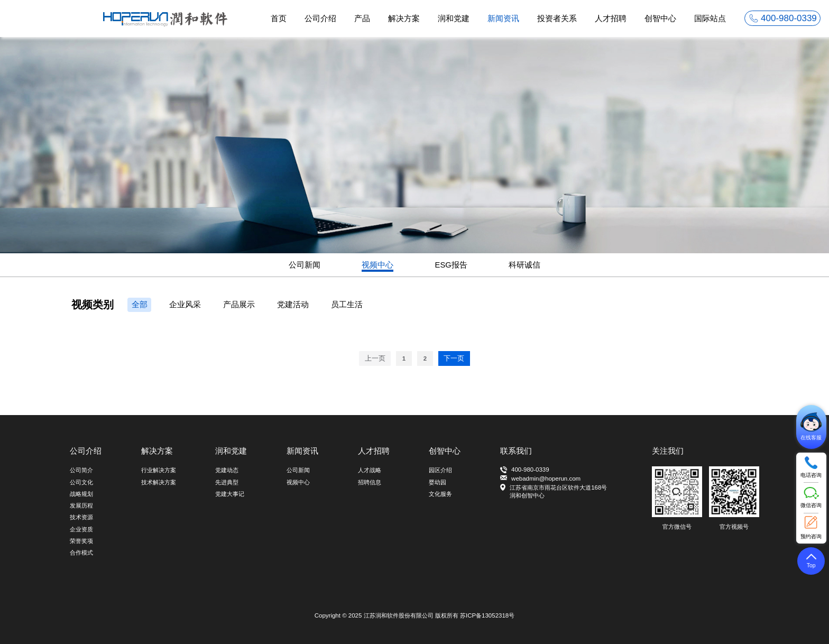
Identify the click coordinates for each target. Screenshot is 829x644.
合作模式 (81, 553)
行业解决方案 (159, 470)
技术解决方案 (159, 482)
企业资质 (81, 529)
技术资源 (81, 517)
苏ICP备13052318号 (487, 615)
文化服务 (440, 494)
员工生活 (347, 305)
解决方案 (404, 19)
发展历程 (81, 505)
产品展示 (239, 305)
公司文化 (81, 482)
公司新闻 (305, 265)
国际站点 (710, 19)
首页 (279, 19)
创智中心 (660, 19)
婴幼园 (437, 482)
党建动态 (227, 470)
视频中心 (377, 265)
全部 (140, 305)
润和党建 (454, 19)
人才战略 (370, 470)
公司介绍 (320, 19)
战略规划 (81, 494)
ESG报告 (451, 265)
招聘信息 (370, 482)
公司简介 (81, 470)
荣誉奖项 (81, 541)
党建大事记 (230, 494)
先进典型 (227, 482)
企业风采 (185, 305)
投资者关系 (557, 19)
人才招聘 (611, 19)
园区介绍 (440, 470)
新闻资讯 (503, 19)
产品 (362, 19)
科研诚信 (524, 265)
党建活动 (293, 305)
